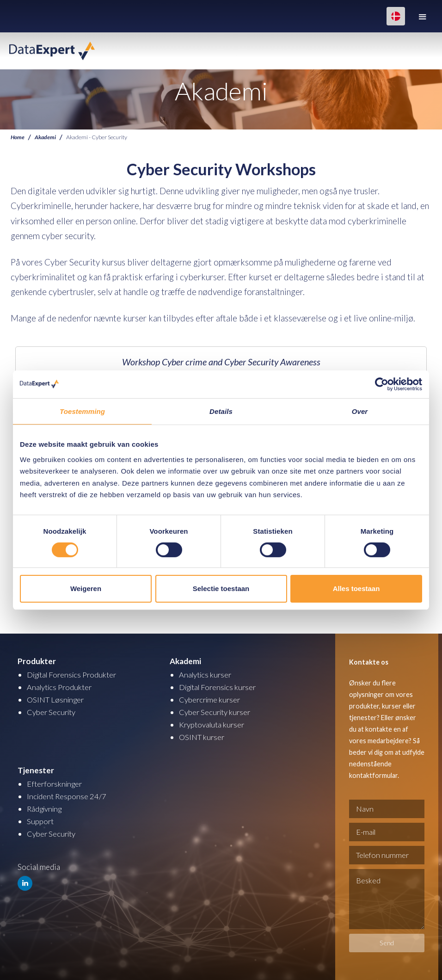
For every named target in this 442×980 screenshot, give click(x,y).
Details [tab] (221, 411)
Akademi (46, 137)
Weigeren (86, 589)
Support (40, 821)
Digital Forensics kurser (220, 687)
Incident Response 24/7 (67, 796)
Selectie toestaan (221, 589)
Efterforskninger (56, 784)
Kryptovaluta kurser (213, 724)
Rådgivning (46, 809)
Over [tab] (360, 411)
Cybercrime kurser (211, 700)
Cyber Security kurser (216, 712)
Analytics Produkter (61, 687)
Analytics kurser (206, 675)
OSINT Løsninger (57, 700)
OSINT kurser (203, 737)
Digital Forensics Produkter (74, 675)
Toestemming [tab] (82, 411)
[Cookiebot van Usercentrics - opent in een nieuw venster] (382, 384)
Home (18, 137)
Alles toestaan (356, 589)
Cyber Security (52, 712)
